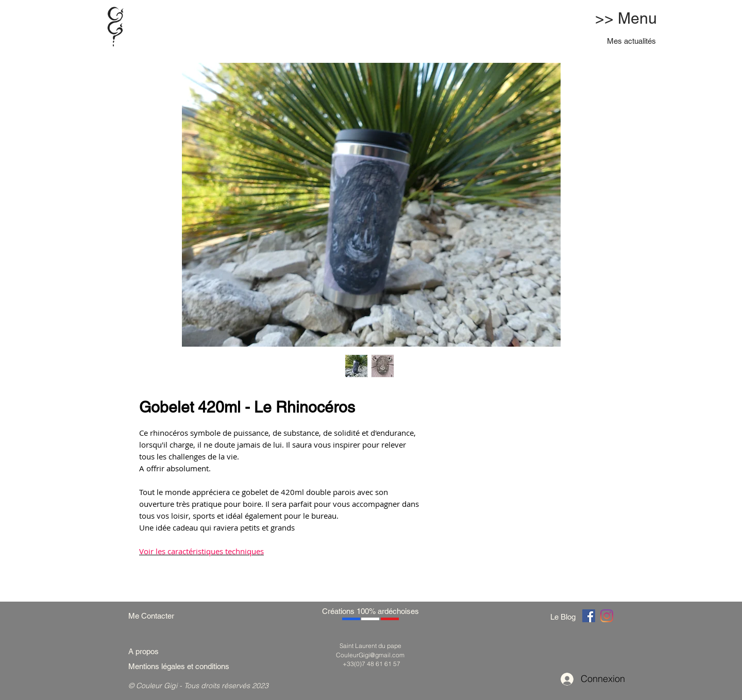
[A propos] (147, 651)
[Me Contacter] (156, 616)
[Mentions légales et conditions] (191, 666)
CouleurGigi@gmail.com (370, 655)
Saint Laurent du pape (370, 646)
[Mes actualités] (632, 41)
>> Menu (626, 18)
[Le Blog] (565, 617)
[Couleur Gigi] (589, 616)
